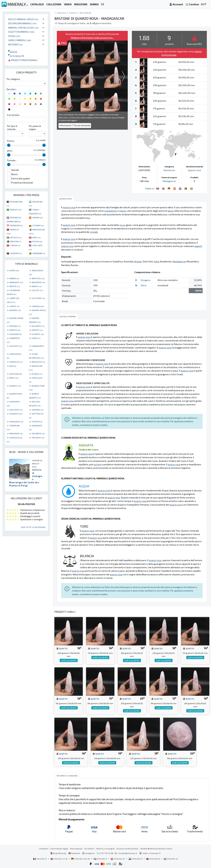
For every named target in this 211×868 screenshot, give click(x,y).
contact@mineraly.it (128, 853)
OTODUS (37, 374)
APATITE (15, 286)
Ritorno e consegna (105, 849)
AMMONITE (16, 282)
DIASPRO (15, 310)
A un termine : (14, 115)
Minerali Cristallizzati (23, 28)
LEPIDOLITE (16, 362)
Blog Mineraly (58, 853)
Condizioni (44, 849)
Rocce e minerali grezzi (23, 19)
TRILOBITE (38, 438)
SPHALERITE (16, 422)
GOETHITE (16, 346)
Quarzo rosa (194, 170)
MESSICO (16, 237)
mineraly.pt (153, 859)
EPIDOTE (37, 330)
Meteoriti (15, 44)
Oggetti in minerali (21, 32)
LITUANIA (38, 225)
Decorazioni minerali (22, 23)
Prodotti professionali (23, 60)
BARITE (37, 286)
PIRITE (14, 378)
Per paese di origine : (35, 128)
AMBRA (14, 278)
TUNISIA (15, 245)
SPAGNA (38, 217)
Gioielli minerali (20, 40)
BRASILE (16, 210)
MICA (13, 366)
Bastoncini (85, 13)
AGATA (14, 270)
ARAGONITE (16, 433)
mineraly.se (171, 859)
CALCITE (37, 290)
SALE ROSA (16, 410)
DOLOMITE (38, 326)
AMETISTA (38, 278)
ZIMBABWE (39, 253)
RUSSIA (37, 241)
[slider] (9, 145)
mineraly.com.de (81, 859)
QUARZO (15, 386)
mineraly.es (118, 859)
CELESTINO (38, 298)
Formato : (12, 160)
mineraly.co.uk (59, 859)
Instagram (88, 853)
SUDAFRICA (16, 253)
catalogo (61, 13)
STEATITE (37, 422)
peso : (10, 151)
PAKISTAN (16, 241)
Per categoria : (14, 79)
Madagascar (169, 181)
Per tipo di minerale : (12, 128)
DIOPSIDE (15, 326)
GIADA (36, 338)
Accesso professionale (128, 849)
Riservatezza (76, 849)
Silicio (144, 285)
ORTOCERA (16, 374)
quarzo (62, 648)
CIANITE (14, 306)
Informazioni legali (59, 849)
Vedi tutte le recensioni (33, 527)
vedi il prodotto (69, 660)
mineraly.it (101, 859)
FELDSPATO (16, 334)
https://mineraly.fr (152, 853)
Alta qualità (16, 56)
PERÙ (36, 237)
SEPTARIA (38, 410)
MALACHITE (38, 362)
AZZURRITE (38, 433)
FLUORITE (38, 334)
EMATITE (15, 330)
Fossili (14, 36)
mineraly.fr (40, 859)
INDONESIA (16, 225)
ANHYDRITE (38, 282)
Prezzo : (11, 141)
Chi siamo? (89, 849)
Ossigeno (146, 280)
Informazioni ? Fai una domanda (75, 125)
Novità (13, 52)
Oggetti (73, 13)
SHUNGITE (16, 414)
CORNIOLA (38, 306)
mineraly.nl (136, 859)
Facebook (74, 853)
